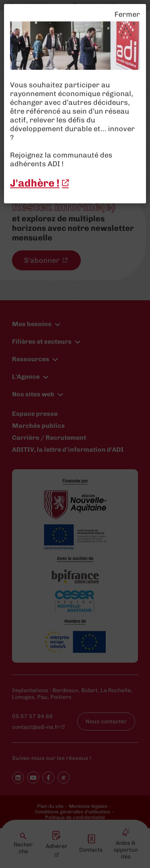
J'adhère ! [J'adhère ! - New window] (35, 183)
